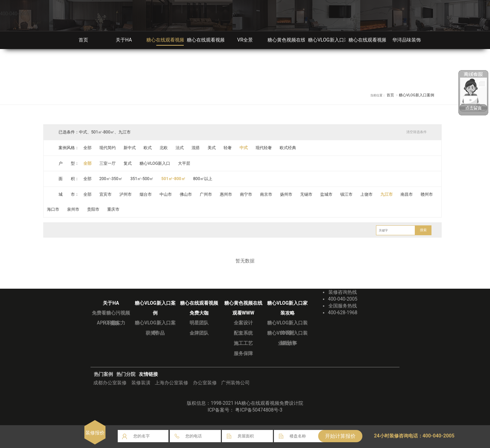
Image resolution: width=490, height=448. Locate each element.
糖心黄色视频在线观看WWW (298, 40)
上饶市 (367, 194)
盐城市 (327, 194)
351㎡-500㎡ (142, 179)
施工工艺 (243, 343)
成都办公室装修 (110, 383)
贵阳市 (94, 209)
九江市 (388, 194)
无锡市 (307, 194)
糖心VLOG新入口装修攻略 (336, 40)
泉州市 (73, 209)
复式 (128, 163)
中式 (244, 148)
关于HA (124, 40)
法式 (180, 148)
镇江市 (347, 194)
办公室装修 (205, 383)
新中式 (130, 148)
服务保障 (243, 353)
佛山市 (186, 194)
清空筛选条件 (416, 132)
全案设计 (243, 323)
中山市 (166, 194)
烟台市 (146, 194)
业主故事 (288, 343)
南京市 (267, 194)
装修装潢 (141, 383)
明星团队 (199, 323)
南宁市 (246, 194)
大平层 (184, 163)
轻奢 (228, 148)
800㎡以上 (204, 179)
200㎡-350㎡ (111, 179)
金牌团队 (199, 333)
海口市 (53, 209)
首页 (83, 40)
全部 (87, 148)
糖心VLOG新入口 (155, 163)
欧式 (148, 148)
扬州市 (287, 194)
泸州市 (126, 194)
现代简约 (108, 148)
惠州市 (226, 194)
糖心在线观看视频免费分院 (377, 40)
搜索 (423, 230)
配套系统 (243, 333)
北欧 (164, 148)
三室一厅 (108, 163)
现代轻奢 (264, 148)
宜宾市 (105, 194)
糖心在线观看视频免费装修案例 (180, 40)
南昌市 (408, 194)
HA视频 (111, 323)
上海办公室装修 (171, 383)
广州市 (206, 194)
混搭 (196, 148)
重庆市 (114, 209)
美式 (212, 148)
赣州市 (428, 194)
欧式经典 (289, 148)
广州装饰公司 (235, 383)
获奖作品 (155, 333)
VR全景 (245, 40)
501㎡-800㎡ (174, 179)
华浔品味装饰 (407, 40)
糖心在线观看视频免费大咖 (215, 40)
